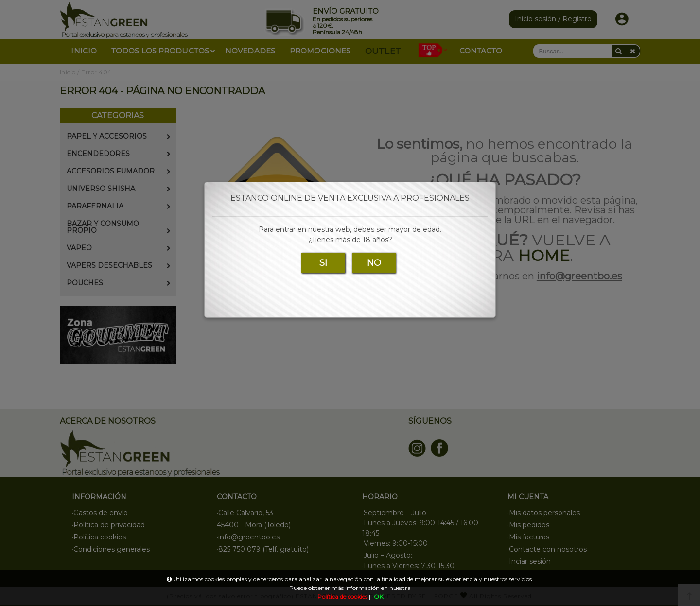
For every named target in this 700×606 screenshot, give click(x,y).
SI (323, 263)
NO (374, 263)
